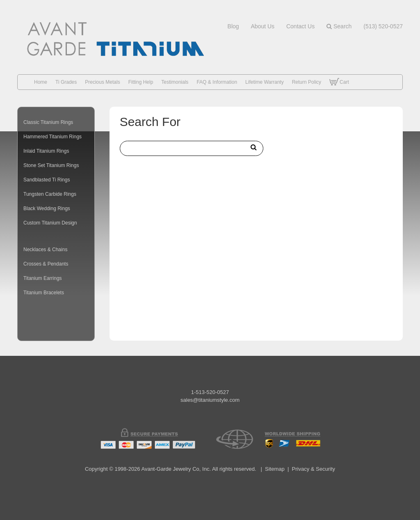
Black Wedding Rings (47, 208)
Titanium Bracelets (44, 293)
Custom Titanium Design (50, 223)
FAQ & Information (217, 82)
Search (339, 26)
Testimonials (175, 82)
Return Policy (307, 82)
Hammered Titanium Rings (52, 137)
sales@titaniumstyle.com (210, 400)
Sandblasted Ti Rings (47, 180)
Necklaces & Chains (45, 250)
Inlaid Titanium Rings (46, 151)
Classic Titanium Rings (48, 122)
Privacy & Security (314, 469)
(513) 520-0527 (383, 26)
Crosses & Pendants (46, 264)
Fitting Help (141, 82)
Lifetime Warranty (265, 82)
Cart (339, 88)
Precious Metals (102, 82)
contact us (300, 26)
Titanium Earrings (43, 278)
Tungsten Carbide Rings (50, 194)
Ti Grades (66, 82)
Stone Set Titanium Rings (51, 165)
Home (41, 82)
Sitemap (275, 469)
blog (233, 26)
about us (262, 26)
